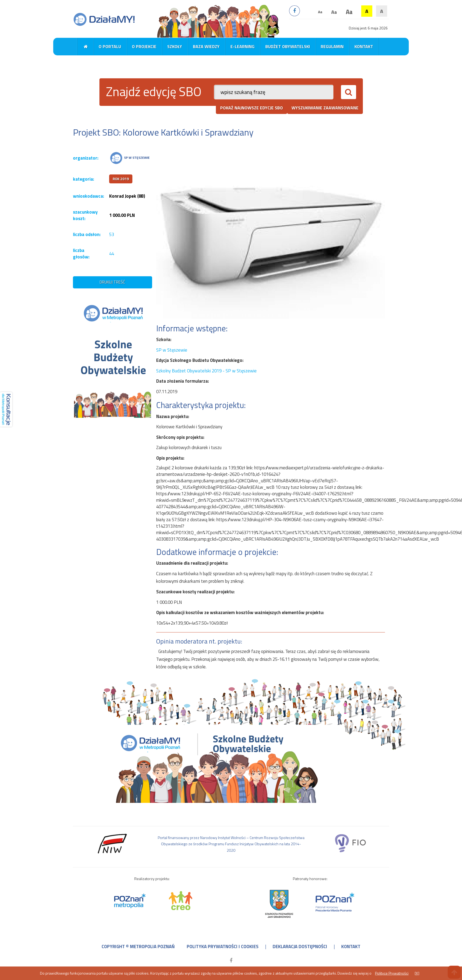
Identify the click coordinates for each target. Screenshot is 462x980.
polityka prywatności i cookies (223, 947)
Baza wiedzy (206, 46)
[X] (417, 973)
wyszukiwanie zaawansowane (325, 108)
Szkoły (175, 46)
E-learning (242, 46)
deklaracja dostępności (300, 947)
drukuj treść (112, 282)
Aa (320, 12)
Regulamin (332, 46)
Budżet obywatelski (288, 46)
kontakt (351, 947)
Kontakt (364, 46)
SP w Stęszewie (172, 350)
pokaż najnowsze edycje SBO (252, 108)
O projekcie (144, 46)
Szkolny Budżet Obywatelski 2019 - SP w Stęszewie (206, 371)
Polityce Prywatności (392, 973)
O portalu (110, 46)
